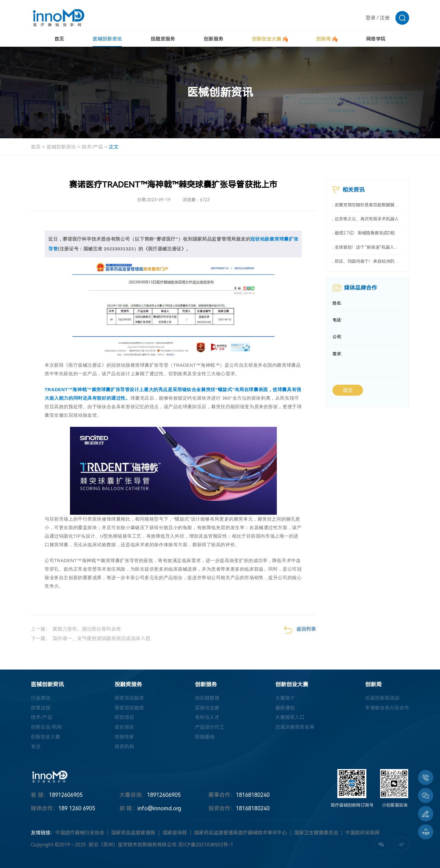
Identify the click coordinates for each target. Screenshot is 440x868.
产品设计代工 (210, 727)
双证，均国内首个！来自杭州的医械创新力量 (369, 262)
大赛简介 (285, 698)
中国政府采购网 (362, 833)
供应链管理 (207, 698)
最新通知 (285, 708)
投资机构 (124, 747)
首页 (36, 147)
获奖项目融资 (129, 698)
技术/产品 (92, 147)
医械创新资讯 (61, 147)
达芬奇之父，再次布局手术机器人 (367, 219)
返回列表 (300, 630)
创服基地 (205, 737)
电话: (337, 321)
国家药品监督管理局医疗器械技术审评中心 (240, 833)
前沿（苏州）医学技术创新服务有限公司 (133, 845)
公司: (337, 339)
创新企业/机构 (46, 727)
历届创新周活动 (382, 698)
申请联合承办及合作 (387, 708)
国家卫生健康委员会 (316, 833)
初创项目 (124, 718)
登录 (371, 18)
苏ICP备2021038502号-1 (206, 845)
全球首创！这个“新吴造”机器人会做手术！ (369, 248)
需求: (337, 356)
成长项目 (124, 727)
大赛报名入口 (290, 718)
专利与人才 (207, 718)
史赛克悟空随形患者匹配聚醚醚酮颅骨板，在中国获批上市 (369, 205)
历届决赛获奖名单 (295, 727)
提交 (348, 392)
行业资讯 (41, 698)
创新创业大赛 (46, 737)
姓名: (337, 304)
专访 (36, 747)
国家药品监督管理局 (133, 833)
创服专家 (124, 737)
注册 (385, 18)
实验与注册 (207, 708)
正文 (114, 147)
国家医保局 (175, 833)
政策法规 (41, 708)
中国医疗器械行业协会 (80, 833)
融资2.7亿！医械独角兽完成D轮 (365, 234)
